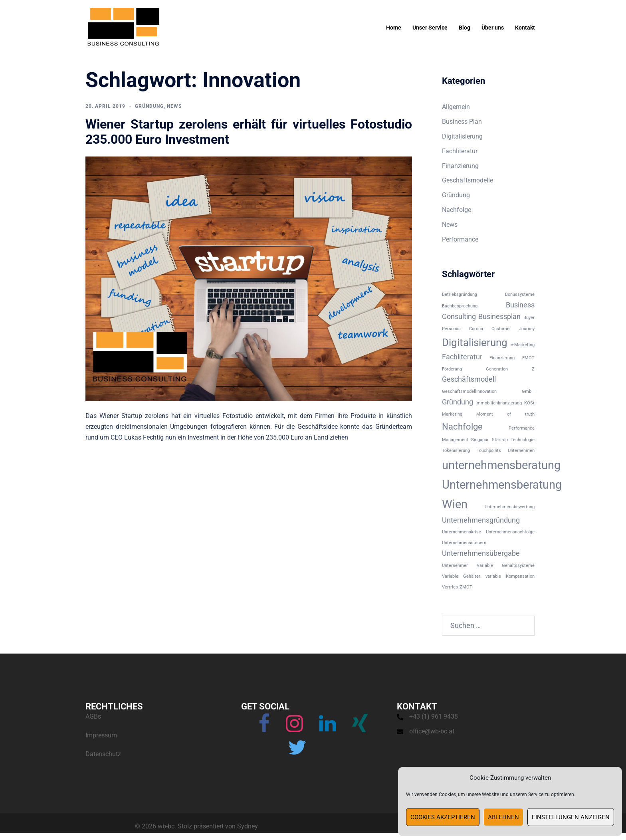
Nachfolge (457, 210)
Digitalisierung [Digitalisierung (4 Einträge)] (475, 343)
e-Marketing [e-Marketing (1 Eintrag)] (523, 345)
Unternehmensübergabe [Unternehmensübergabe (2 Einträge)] (481, 553)
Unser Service (430, 28)
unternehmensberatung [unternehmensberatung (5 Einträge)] (501, 465)
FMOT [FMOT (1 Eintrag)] (528, 358)
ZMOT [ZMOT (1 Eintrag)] (466, 587)
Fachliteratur (460, 151)
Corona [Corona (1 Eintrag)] (476, 329)
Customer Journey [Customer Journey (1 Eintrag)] (513, 329)
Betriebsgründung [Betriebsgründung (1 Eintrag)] (460, 294)
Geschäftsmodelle (468, 180)
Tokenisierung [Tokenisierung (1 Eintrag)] (456, 451)
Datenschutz (103, 754)
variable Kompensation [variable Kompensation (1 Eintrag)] (510, 576)
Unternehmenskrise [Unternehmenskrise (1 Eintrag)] (462, 532)
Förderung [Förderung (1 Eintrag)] (452, 369)
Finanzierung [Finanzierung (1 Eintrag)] (502, 358)
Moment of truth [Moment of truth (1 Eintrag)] (505, 414)
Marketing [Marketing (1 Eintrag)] (452, 414)
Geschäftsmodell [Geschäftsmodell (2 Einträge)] (469, 379)
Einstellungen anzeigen (571, 817)
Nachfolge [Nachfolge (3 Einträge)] (462, 426)
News (174, 106)
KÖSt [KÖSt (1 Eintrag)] (529, 403)
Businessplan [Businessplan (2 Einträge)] (499, 317)
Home (394, 28)
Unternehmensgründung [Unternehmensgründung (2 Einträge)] (481, 520)
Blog (465, 28)
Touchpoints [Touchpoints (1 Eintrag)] (489, 451)
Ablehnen (503, 817)
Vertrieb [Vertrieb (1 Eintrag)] (450, 587)
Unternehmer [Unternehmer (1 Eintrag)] (455, 566)
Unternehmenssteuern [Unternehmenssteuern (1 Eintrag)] (464, 543)
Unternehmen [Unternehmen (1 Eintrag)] (521, 451)
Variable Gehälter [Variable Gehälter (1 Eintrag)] (461, 576)
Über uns (493, 28)
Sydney (248, 826)
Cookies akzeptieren (443, 817)
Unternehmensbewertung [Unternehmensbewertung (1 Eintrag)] (510, 507)
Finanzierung (460, 166)
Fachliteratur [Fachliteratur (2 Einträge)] (462, 357)
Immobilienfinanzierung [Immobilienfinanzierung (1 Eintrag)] (499, 403)
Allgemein (456, 107)
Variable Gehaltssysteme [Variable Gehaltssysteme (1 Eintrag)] (506, 566)
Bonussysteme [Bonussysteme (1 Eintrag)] (520, 294)
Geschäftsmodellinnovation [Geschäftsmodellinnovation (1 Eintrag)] (469, 391)
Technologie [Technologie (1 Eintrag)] (523, 440)
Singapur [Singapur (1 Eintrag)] (480, 440)
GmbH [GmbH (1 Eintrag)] (528, 391)
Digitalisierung (462, 136)
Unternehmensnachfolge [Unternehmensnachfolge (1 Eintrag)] (510, 532)
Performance (460, 239)
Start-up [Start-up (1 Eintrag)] (500, 440)
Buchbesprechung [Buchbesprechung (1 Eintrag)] (460, 306)
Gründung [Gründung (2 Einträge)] (458, 402)
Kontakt (525, 28)
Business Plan (462, 122)
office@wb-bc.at (432, 731)
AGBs (93, 716)
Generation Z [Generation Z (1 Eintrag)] (510, 369)
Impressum (101, 735)
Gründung (149, 106)
